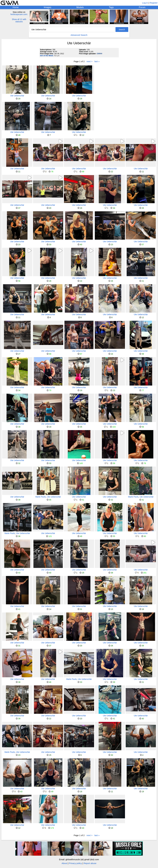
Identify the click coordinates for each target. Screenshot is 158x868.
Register (154, 3)
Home (16, 7)
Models (80, 7)
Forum (142, 7)
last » (97, 61)
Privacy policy (75, 863)
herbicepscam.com (19, 14)
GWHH (99, 54)
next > (89, 61)
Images (47, 7)
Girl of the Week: (47, 56)
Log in (145, 3)
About (64, 863)
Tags (111, 7)
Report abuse (90, 863)
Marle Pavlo (41, 497)
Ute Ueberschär (17, 96)
